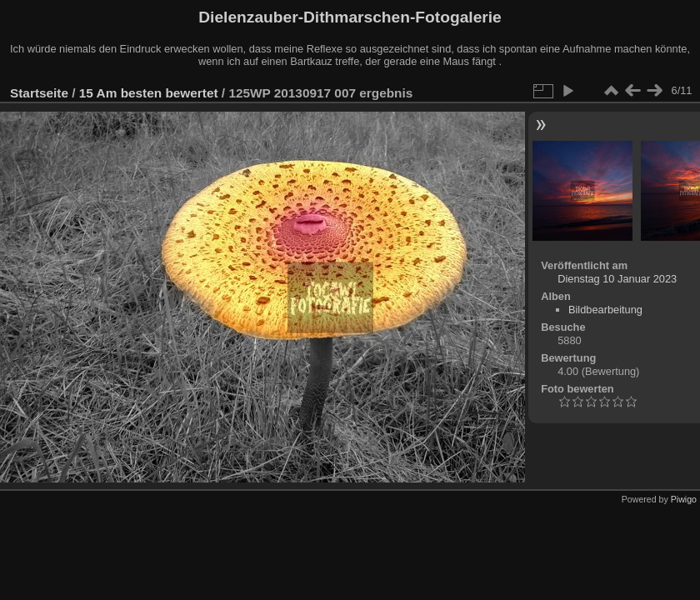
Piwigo (684, 499)
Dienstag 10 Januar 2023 (617, 279)
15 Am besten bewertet (149, 93)
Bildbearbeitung (605, 310)
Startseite (39, 93)
